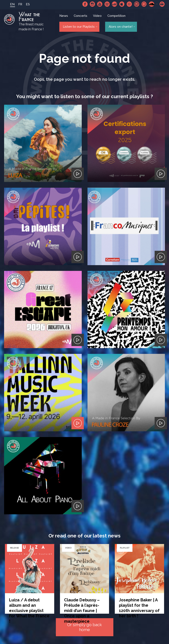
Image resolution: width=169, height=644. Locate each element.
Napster (137, 4)
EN (9, 4)
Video (98, 17)
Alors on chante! (119, 27)
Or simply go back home (84, 628)
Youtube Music (129, 4)
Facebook (85, 4)
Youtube (100, 4)
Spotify (107, 4)
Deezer (115, 4)
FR (17, 4)
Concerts (81, 17)
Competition (117, 17)
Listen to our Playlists (78, 27)
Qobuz (144, 4)
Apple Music (122, 4)
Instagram (92, 4)
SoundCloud (152, 4)
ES (24, 4)
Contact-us (162, 4)
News (64, 17)
